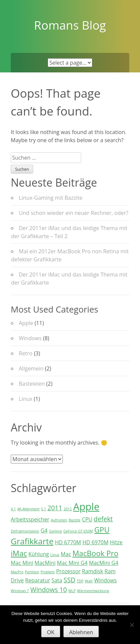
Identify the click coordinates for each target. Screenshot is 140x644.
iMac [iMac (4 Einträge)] (19, 553)
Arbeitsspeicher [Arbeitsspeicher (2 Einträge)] (30, 519)
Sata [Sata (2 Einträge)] (57, 580)
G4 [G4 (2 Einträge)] (44, 530)
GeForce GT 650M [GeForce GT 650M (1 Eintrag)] (78, 531)
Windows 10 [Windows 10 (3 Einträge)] (49, 590)
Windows (30, 338)
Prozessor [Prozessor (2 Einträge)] (68, 571)
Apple (26, 323)
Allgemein (31, 368)
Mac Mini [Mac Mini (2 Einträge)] (22, 563)
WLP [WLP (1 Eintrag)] (72, 591)
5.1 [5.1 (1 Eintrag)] (43, 509)
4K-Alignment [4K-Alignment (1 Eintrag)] (28, 509)
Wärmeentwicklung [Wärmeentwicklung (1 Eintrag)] (93, 591)
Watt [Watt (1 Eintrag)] (89, 581)
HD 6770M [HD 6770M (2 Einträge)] (68, 542)
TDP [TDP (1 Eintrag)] (80, 581)
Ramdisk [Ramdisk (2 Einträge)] (92, 571)
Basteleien (32, 384)
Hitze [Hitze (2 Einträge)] (116, 542)
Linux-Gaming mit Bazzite (51, 198)
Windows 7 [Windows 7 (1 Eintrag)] (20, 591)
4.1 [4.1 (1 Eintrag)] (13, 509)
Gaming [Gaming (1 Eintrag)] (56, 531)
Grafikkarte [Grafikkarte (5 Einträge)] (32, 541)
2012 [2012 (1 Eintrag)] (67, 509)
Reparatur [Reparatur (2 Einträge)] (38, 580)
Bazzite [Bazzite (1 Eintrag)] (74, 520)
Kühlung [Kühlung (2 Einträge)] (39, 554)
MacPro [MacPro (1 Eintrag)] (17, 572)
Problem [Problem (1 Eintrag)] (48, 572)
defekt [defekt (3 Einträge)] (103, 519)
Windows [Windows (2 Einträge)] (105, 580)
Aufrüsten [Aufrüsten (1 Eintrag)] (59, 520)
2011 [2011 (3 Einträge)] (55, 508)
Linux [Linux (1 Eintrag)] (55, 555)
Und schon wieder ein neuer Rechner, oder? (74, 213)
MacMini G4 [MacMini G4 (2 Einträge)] (104, 563)
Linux (26, 399)
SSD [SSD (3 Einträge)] (69, 580)
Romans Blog (70, 25)
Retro (26, 353)
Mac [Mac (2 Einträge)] (66, 554)
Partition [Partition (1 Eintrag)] (32, 572)
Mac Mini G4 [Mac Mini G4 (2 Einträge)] (72, 563)
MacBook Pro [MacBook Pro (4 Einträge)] (96, 553)
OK (51, 632)
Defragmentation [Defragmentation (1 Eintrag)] (25, 531)
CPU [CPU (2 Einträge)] (87, 519)
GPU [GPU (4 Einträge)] (102, 529)
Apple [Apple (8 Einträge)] (86, 507)
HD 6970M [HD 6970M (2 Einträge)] (95, 542)
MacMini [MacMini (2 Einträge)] (45, 563)
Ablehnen (81, 632)
